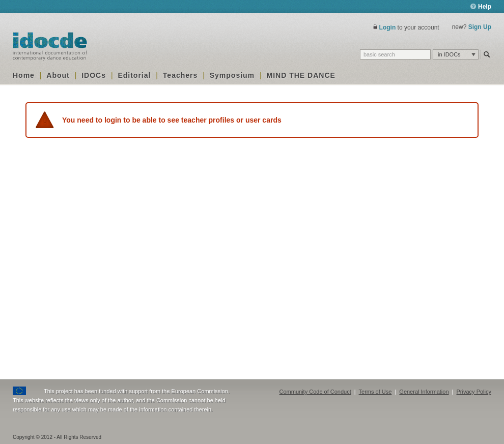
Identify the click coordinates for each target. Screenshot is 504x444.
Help (481, 7)
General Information (424, 392)
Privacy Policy (474, 392)
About (58, 75)
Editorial (134, 75)
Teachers (180, 75)
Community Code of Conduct (315, 392)
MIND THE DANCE (301, 75)
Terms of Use (375, 392)
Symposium (232, 75)
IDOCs (94, 75)
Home (24, 75)
